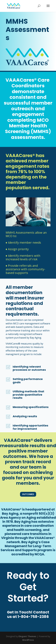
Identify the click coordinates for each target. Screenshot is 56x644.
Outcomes (28, 494)
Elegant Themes (27, 636)
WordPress (28, 640)
